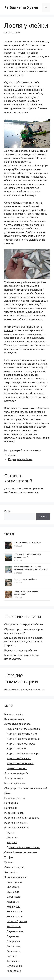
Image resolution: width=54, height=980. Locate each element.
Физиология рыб (14, 867)
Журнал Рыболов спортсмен (24, 739)
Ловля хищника (14, 778)
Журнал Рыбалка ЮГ (19, 758)
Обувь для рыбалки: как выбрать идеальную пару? (28, 556)
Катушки (12, 842)
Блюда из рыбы (14, 714)
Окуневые (13, 936)
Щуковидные (15, 966)
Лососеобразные (17, 921)
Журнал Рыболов (17, 749)
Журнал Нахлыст (17, 768)
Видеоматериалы (15, 719)
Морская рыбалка (15, 783)
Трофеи (9, 857)
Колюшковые (15, 912)
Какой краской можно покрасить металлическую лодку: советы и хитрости (31, 568)
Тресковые (13, 961)
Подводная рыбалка (20, 459)
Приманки (11, 808)
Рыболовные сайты (16, 823)
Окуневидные (15, 931)
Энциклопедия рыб (16, 877)
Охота (8, 793)
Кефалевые (13, 907)
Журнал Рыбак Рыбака (20, 763)
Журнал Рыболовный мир (22, 734)
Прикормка (11, 803)
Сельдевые (13, 951)
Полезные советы (15, 798)
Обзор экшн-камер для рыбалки (27, 542)
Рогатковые (14, 946)
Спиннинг (13, 837)
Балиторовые (15, 882)
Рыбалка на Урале (21, 7)
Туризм (9, 862)
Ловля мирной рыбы (17, 773)
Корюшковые (15, 916)
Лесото (12, 455)
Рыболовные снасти (16, 828)
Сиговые (12, 956)
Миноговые (14, 926)
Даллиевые (14, 897)
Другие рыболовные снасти (25, 450)
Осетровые (13, 941)
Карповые (13, 902)
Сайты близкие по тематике (21, 852)
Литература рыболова (17, 724)
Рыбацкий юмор (14, 813)
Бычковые (13, 887)
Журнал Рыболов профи (21, 744)
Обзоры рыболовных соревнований (26, 788)
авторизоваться (29, 492)
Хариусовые (14, 971)
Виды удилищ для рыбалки (25, 579)
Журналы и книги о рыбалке (24, 729)
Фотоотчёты (12, 872)
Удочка (11, 832)
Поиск (8, 511)
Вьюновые (13, 892)
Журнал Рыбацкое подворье (24, 753)
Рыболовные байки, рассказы (22, 818)
